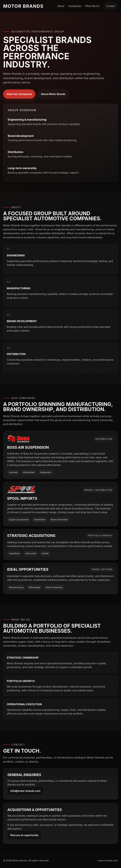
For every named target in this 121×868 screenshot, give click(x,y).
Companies (75, 6)
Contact (111, 6)
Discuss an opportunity (24, 835)
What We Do (92, 6)
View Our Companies (19, 94)
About (61, 6)
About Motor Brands (53, 94)
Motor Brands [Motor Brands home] (23, 6)
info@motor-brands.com (25, 791)
